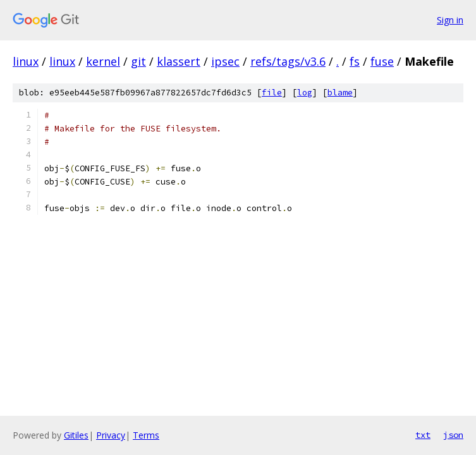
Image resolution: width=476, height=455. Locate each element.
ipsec (225, 61)
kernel (103, 61)
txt (423, 435)
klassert (179, 61)
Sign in (450, 20)
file (272, 93)
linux (26, 61)
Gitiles (76, 435)
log (305, 93)
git (138, 61)
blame (340, 93)
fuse (382, 61)
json (453, 435)
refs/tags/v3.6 (288, 61)
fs (355, 61)
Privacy (111, 435)
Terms (146, 435)
